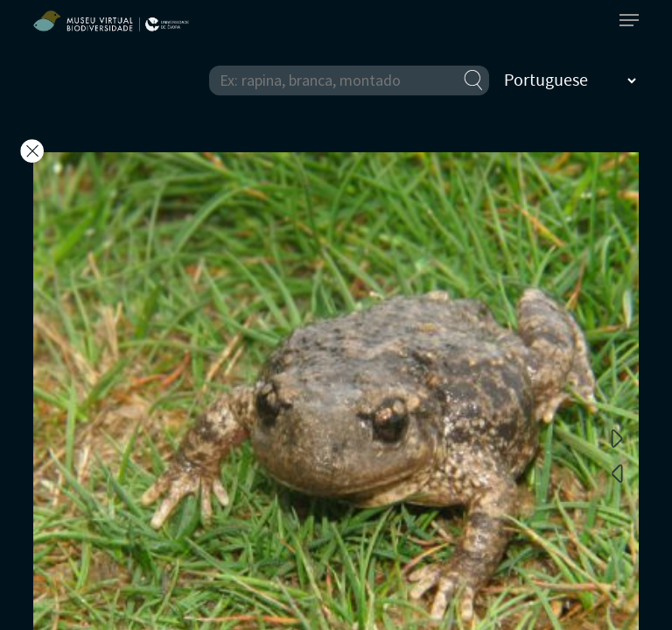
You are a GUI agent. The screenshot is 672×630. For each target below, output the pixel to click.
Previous (617, 472)
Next (617, 437)
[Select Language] (570, 80)
